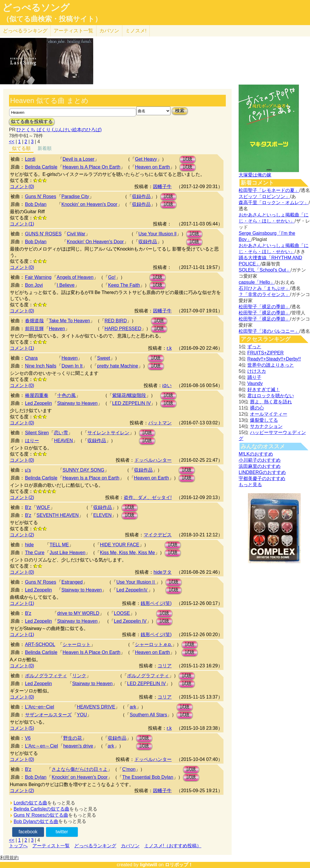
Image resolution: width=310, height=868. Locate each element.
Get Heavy (146, 159)
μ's (28, 470)
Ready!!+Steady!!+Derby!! (274, 359)
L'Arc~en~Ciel (40, 707)
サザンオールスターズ (48, 715)
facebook (28, 832)
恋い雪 (61, 433)
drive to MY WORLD (78, 613)
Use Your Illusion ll (157, 234)
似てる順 (21, 148)
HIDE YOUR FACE (120, 545)
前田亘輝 (34, 329)
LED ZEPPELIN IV (132, 403)
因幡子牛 (162, 187)
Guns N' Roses (41, 196)
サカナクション (266, 426)
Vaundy (255, 383)
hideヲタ (163, 572)
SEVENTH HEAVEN (58, 515)
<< (12, 142)
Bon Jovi (34, 285)
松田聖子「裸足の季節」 (264, 307)
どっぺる (25, 31)
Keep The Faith (124, 285)
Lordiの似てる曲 (31, 803)
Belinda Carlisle (41, 167)
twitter (62, 832)
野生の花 (73, 738)
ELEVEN (102, 515)
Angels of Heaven (75, 277)
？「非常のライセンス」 (264, 294)
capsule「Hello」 (257, 282)
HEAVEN (63, 441)
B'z (28, 507)
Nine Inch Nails (41, 366)
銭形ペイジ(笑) (156, 603)
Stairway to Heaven (77, 403)
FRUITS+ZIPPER (266, 353)
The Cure (35, 553)
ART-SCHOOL (40, 644)
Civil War (76, 234)
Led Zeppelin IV (130, 621)
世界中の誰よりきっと (271, 365)
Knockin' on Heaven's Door (89, 204)
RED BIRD (116, 321)
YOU (82, 715)
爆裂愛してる (264, 420)
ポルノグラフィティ (46, 676)
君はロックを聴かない (271, 396)
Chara (31, 358)
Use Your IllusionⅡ (136, 582)
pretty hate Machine (118, 366)
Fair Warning (38, 277)
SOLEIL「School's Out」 (265, 270)
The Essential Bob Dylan (148, 777)
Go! (112, 277)
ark (133, 707)
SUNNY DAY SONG (83, 470)
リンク (79, 676)
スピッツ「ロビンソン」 (264, 196)
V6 (28, 738)
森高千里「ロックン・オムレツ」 (274, 203)
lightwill (149, 865)
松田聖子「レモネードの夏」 (269, 190)
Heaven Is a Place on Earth (91, 478)
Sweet (103, 358)
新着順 (45, 148)
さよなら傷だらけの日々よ (80, 769)
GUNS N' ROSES (43, 234)
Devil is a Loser (79, 159)
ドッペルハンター (153, 460)
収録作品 (141, 196)
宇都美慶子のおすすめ (262, 478)
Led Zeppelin (39, 403)
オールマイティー (269, 414)
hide (29, 545)
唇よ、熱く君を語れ (271, 402)
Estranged (72, 582)
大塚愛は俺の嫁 (255, 175)
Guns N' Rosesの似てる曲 (41, 815)
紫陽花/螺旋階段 (129, 395)
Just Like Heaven (67, 553)
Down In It (72, 366)
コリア (165, 666)
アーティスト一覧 (51, 846)
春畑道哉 (34, 321)
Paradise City (75, 196)
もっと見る (250, 485)
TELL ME (59, 545)
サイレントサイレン (108, 433)
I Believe (66, 285)
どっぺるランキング (95, 846)
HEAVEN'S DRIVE (96, 707)
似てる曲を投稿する (32, 121)
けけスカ (257, 371)
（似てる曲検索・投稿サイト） (52, 19)
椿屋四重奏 (37, 395)
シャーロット (77, 644)
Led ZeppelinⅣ (132, 590)
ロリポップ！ (179, 865)
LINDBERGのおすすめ (262, 472)
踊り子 (254, 377)
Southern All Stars (148, 715)
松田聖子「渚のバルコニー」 (269, 331)
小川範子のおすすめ (260, 460)
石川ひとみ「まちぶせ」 (264, 288)
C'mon (129, 769)
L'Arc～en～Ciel (42, 746)
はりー (32, 441)
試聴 (188, 159)
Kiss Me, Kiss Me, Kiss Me (127, 553)
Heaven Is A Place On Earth (91, 167)
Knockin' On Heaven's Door (95, 242)
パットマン (160, 423)
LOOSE (122, 613)
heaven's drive (78, 746)
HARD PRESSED (123, 329)
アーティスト (73, 31)
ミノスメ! (136, 31)
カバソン (109, 31)
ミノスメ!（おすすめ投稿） (173, 846)
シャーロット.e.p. (153, 644)
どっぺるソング (36, 8)
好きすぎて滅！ (264, 390)
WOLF (43, 507)
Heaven (57, 329)
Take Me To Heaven (69, 321)
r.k (169, 348)
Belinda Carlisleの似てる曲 (42, 809)
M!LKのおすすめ (256, 454)
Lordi (30, 159)
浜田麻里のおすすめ (260, 466)
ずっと (254, 347)
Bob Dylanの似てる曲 (36, 821)
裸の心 (257, 408)
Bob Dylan (36, 204)
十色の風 (66, 395)
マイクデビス (158, 535)
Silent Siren (37, 433)
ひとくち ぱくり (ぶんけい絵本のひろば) (59, 130)
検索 (180, 111)
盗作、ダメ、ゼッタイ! (148, 497)
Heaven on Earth (152, 167)
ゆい (167, 385)
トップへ (18, 846)
